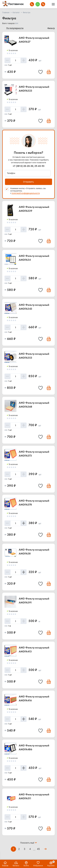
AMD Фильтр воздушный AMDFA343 (34, 307)
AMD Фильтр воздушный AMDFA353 (34, 356)
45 (38, 849)
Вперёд (45, 849)
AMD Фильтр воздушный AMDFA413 (34, 649)
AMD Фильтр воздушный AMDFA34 (34, 258)
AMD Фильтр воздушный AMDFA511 (34, 796)
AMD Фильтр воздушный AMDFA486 (34, 747)
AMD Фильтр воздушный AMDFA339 (34, 209)
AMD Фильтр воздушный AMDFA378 (34, 503)
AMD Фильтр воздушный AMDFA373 (34, 454)
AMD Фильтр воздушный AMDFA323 (34, 89)
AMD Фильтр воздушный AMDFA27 (34, 40)
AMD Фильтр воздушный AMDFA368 (34, 405)
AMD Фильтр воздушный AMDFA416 (34, 698)
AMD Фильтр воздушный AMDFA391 (34, 600)
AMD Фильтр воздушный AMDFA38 (34, 551)
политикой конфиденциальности (26, 193)
